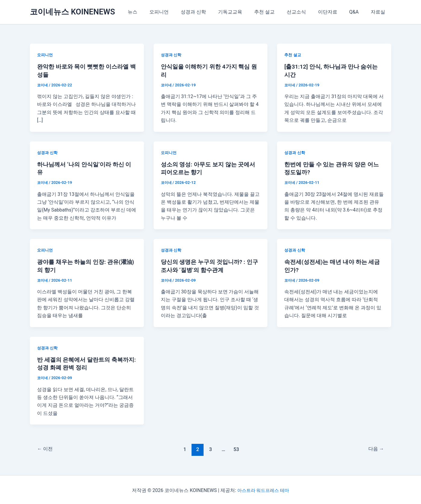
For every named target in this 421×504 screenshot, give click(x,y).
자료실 (379, 12)
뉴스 (153, 12)
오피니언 (177, 12)
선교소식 (305, 12)
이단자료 (334, 12)
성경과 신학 (209, 12)
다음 (375, 448)
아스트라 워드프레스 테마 (263, 489)
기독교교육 (243, 12)
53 (237, 448)
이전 (46, 448)
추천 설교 (275, 12)
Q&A (358, 12)
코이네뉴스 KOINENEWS (72, 12)
